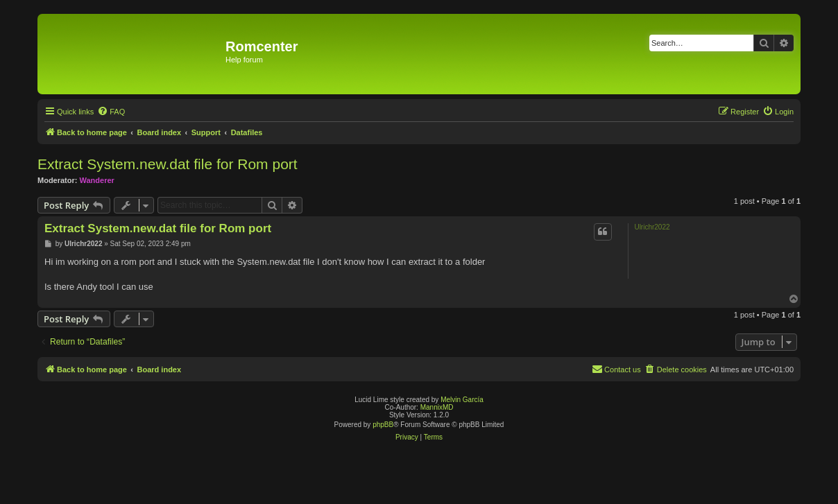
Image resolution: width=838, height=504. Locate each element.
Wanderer (97, 180)
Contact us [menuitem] (616, 369)
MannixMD (437, 407)
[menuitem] (111, 112)
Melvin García (462, 400)
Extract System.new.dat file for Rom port (168, 164)
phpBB (383, 425)
